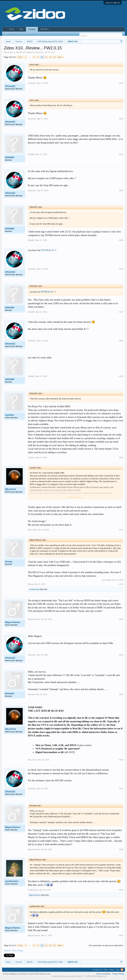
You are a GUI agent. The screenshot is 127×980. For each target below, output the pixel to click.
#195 (121, 694)
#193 (121, 619)
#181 (121, 83)
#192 (121, 584)
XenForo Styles (76, 976)
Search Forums (12, 34)
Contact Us (97, 970)
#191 (121, 530)
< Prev (20, 57)
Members (45, 29)
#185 (121, 240)
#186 (121, 269)
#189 (121, 376)
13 (54, 57)
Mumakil (9, 693)
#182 (121, 119)
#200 (121, 935)
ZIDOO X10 (21, 52)
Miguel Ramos (13, 622)
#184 (121, 190)
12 (50, 57)
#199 (121, 890)
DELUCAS (10, 489)
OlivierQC (39, 52)
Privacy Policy (118, 974)
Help (106, 970)
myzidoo (10, 415)
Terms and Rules (104, 974)
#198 (121, 849)
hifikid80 (10, 157)
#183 (121, 154)
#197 (121, 789)
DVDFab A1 (48, 250)
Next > (60, 57)
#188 (121, 341)
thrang (8, 561)
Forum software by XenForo (27, 974)
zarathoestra (34, 589)
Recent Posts (27, 34)
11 (46, 57)
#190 (121, 457)
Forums (32, 29)
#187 (121, 312)
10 (42, 57)
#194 (121, 655)
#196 (121, 760)
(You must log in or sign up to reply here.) (106, 945)
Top (118, 970)
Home (12, 29)
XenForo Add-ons (60, 976)
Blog (21, 29)
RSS (122, 970)
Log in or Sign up (112, 3)
